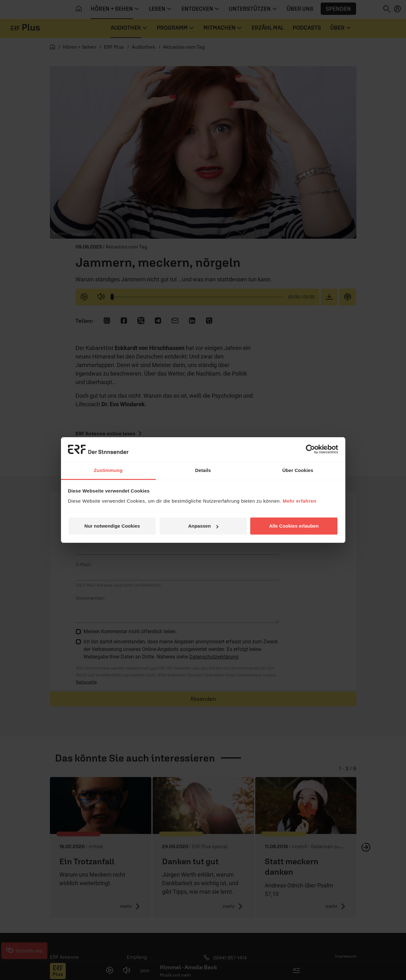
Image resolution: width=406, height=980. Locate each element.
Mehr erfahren (300, 501)
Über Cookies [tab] (298, 470)
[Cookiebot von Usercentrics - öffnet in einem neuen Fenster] (310, 449)
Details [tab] (203, 470)
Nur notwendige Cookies (112, 526)
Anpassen (203, 526)
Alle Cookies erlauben (294, 526)
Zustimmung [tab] (108, 470)
